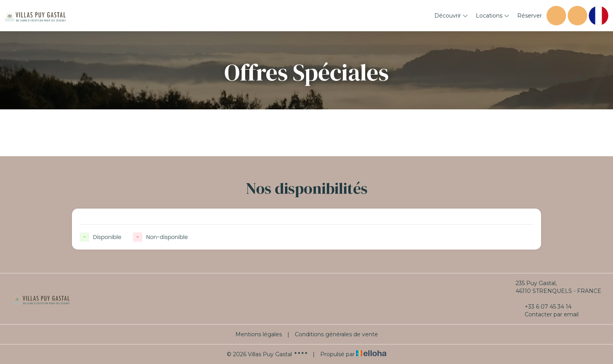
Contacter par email (547, 314)
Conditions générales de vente (336, 334)
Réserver (530, 16)
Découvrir (451, 16)
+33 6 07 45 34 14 (544, 307)
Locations (493, 16)
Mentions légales (259, 334)
